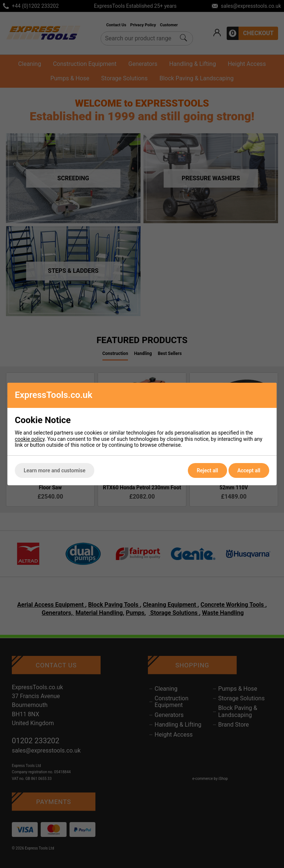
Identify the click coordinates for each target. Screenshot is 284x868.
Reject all (207, 470)
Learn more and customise (55, 470)
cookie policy (30, 439)
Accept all (249, 470)
